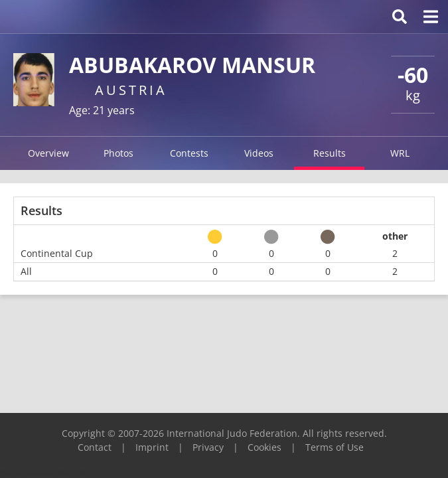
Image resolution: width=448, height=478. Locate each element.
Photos (118, 153)
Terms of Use (335, 447)
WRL (400, 153)
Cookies (264, 447)
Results (330, 153)
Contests (189, 153)
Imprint (152, 447)
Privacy (208, 447)
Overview (48, 153)
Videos (259, 153)
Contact (95, 447)
